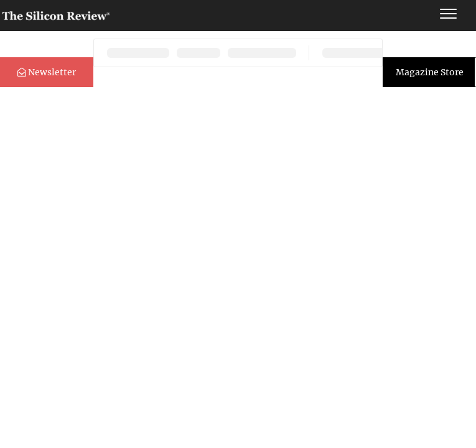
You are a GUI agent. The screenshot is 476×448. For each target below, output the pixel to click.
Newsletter (47, 72)
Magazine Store (430, 72)
